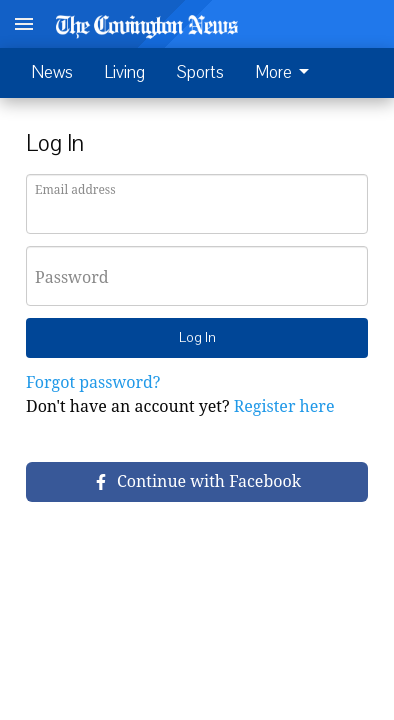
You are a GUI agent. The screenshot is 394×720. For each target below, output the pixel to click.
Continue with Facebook (197, 481)
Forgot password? (93, 382)
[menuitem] (288, 73)
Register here (284, 406)
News (52, 72)
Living (125, 72)
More (286, 73)
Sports (200, 72)
